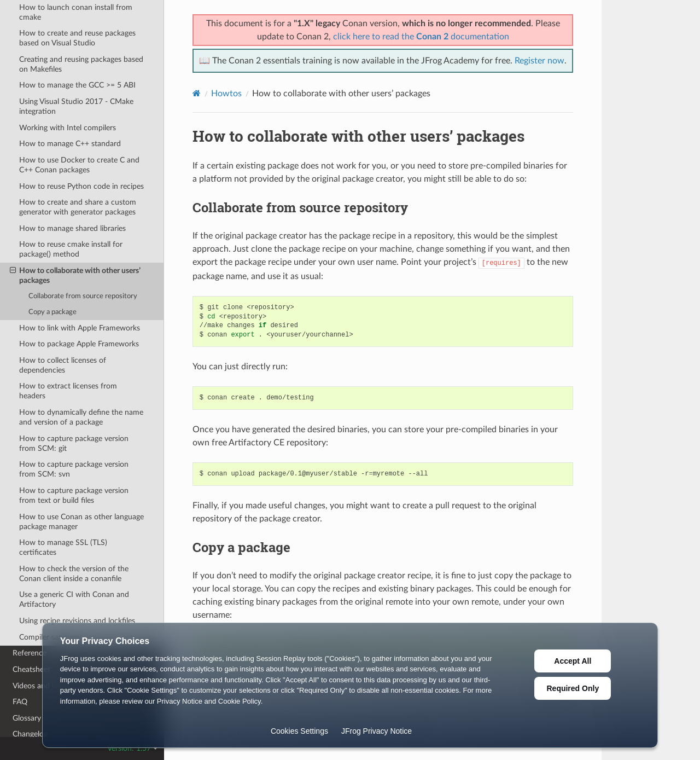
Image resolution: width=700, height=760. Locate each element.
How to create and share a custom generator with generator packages (78, 207)
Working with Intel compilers (68, 128)
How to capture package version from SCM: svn (74, 469)
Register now (539, 61)
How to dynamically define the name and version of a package (81, 417)
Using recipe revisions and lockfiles (77, 621)
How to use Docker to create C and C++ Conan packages (79, 165)
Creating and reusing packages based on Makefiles (81, 64)
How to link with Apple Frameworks (80, 328)
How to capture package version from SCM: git (74, 443)
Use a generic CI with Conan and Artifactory (74, 599)
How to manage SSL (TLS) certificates (63, 547)
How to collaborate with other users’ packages (75, 275)
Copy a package (52, 312)
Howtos (226, 94)
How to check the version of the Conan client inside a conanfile (74, 574)
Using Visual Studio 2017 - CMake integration (76, 106)
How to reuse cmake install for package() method (71, 249)
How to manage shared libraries (72, 228)
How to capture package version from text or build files (74, 495)
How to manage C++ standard (70, 144)
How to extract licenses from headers (68, 391)
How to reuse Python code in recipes (81, 186)
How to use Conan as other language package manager (81, 522)
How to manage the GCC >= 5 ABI (77, 85)
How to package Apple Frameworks (79, 344)
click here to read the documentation (421, 37)
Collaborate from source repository (83, 296)
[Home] (197, 93)
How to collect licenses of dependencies (63, 365)
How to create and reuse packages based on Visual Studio (77, 38)
